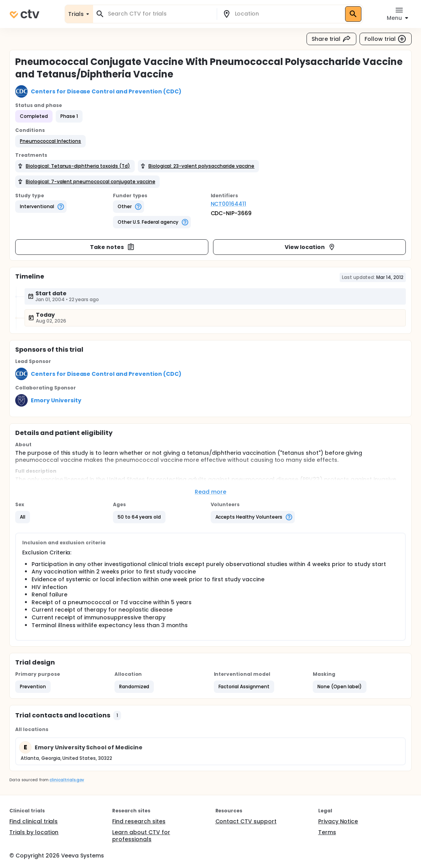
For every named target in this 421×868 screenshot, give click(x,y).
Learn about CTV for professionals (141, 836)
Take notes (112, 247)
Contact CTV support (246, 821)
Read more (210, 492)
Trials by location (34, 832)
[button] (50, 141)
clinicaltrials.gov (67, 780)
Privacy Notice (338, 821)
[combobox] (159, 14)
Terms (327, 832)
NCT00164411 (229, 204)
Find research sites (139, 821)
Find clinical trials (33, 821)
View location (310, 247)
